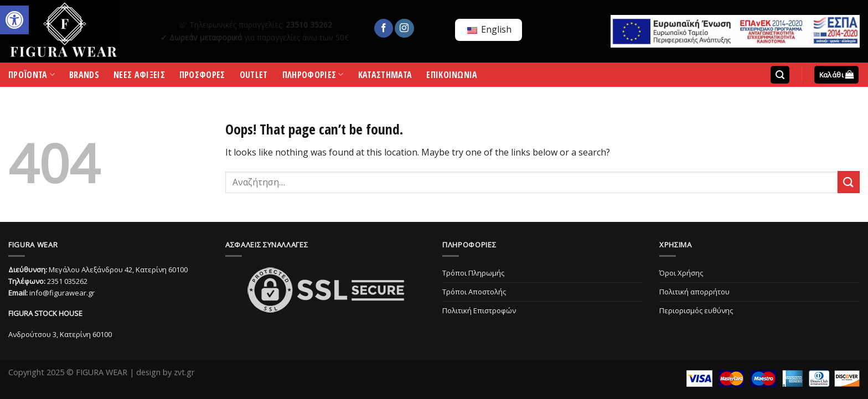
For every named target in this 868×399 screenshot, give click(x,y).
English (489, 29)
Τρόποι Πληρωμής (473, 273)
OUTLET (254, 77)
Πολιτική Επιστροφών (479, 310)
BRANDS (84, 77)
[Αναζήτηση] (780, 75)
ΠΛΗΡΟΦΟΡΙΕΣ (313, 77)
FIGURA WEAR (102, 372)
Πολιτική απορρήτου (694, 292)
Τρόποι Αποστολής (474, 292)
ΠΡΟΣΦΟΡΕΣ (202, 77)
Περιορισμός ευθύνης (696, 310)
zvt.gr (184, 372)
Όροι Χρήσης (681, 273)
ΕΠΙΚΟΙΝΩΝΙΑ (452, 77)
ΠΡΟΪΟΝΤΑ (32, 77)
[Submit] (849, 182)
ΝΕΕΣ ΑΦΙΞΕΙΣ (139, 77)
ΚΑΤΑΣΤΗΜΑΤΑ (385, 77)
